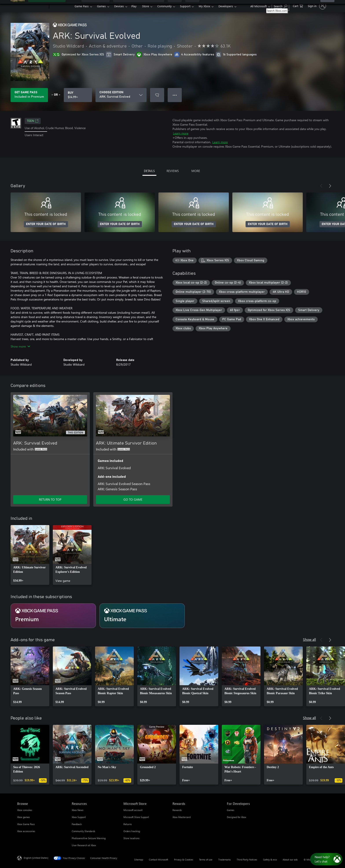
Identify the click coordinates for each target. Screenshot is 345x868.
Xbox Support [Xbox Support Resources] (79, 817)
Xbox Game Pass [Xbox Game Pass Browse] (26, 824)
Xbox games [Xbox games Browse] (24, 817)
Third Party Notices (247, 860)
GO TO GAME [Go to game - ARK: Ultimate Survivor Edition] (133, 499)
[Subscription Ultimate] (142, 616)
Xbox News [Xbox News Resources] (78, 810)
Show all (309, 639)
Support (185, 6)
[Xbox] (61, 6)
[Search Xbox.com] (280, 6)
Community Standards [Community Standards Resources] (83, 831)
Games (101, 6)
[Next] (330, 186)
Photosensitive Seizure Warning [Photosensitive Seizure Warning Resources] (89, 838)
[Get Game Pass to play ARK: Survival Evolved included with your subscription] (29, 95)
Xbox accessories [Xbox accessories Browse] (26, 831)
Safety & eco (270, 860)
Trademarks (225, 860)
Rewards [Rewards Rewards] (177, 810)
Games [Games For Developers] (231, 810)
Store (146, 6)
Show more (20, 346)
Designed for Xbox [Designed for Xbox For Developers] (237, 817)
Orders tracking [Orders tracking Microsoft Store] (132, 831)
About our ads (290, 860)
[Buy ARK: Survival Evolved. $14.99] (78, 95)
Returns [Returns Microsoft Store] (128, 824)
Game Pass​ (82, 6)
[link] (30, 555)
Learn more (181, 133)
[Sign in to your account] (317, 6)
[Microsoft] (32, 6)
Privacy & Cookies (184, 860)
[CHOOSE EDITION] (121, 95)
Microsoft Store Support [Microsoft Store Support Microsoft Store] (136, 817)
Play (134, 6)
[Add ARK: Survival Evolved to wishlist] (157, 95)
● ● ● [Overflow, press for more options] (175, 95)
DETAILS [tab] (149, 171)
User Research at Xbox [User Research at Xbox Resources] (84, 845)
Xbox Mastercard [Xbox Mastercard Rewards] (182, 817)
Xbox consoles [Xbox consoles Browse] (25, 810)
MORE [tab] (196, 171)
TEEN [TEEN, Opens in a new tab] (33, 121)
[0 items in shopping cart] (298, 6)
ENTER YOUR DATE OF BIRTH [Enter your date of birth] (46, 224)
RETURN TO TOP (50, 499)
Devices (119, 6)
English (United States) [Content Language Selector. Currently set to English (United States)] (36, 858)
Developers (226, 6)
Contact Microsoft (159, 860)
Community (164, 6)
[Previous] (321, 186)
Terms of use (206, 860)
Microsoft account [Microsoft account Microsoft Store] (133, 810)
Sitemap (139, 860)
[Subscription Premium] (53, 616)
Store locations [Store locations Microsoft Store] (131, 838)
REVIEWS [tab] (173, 171)
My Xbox (204, 6)
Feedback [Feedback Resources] (77, 824)
